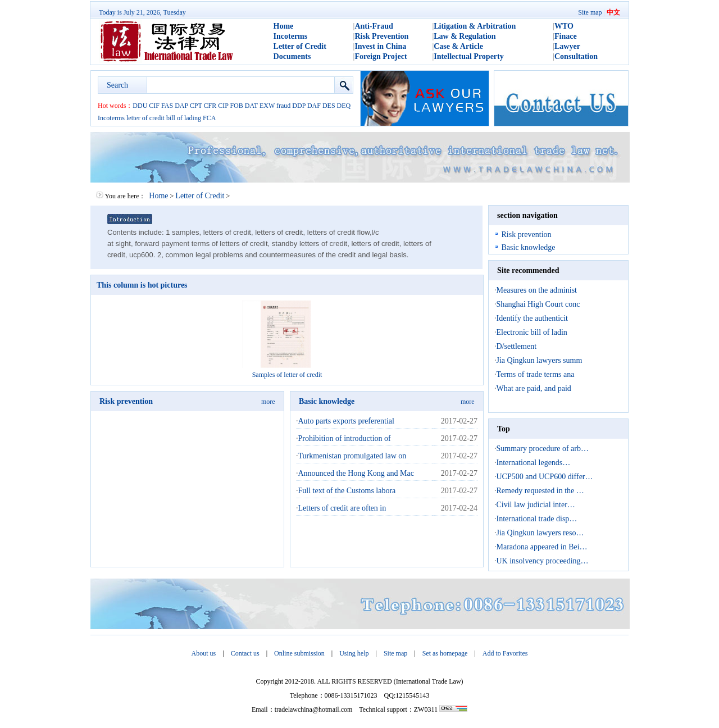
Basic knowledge (327, 401)
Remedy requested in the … (540, 491)
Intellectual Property (469, 56)
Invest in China (380, 46)
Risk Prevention (381, 36)
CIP (223, 106)
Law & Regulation (465, 36)
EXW (267, 106)
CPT (196, 106)
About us (204, 653)
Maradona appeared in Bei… (542, 547)
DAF (314, 106)
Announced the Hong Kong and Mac (356, 473)
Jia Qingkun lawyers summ (540, 360)
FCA (209, 118)
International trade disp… (537, 519)
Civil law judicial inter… (536, 505)
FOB (236, 106)
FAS (167, 106)
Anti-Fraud (374, 26)
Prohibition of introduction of (345, 438)
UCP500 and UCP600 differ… (545, 477)
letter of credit (145, 118)
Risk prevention (126, 401)
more (268, 402)
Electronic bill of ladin (532, 332)
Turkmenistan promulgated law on (352, 456)
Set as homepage (445, 653)
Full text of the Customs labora (347, 491)
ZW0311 (426, 709)
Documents (292, 56)
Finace (566, 36)
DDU (140, 106)
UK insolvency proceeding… (543, 561)
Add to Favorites (505, 653)
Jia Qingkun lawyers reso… (540, 533)
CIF (154, 106)
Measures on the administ (537, 290)
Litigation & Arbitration (475, 26)
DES (329, 106)
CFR (210, 106)
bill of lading (184, 118)
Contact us (245, 653)
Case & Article (458, 46)
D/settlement (517, 346)
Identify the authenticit (533, 318)
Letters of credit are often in (342, 508)
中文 (613, 12)
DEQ (344, 106)
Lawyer (567, 46)
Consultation (576, 56)
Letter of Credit (300, 46)
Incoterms (291, 36)
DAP (181, 106)
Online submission (299, 653)
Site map (590, 12)
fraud (283, 106)
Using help (354, 653)
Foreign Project (381, 56)
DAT (251, 106)
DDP (299, 106)
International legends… (534, 463)
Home (284, 26)
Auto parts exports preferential (346, 421)
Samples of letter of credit (287, 375)
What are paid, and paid (534, 388)
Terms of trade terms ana (536, 374)
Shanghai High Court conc (538, 304)
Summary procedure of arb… (543, 449)
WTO (564, 26)
